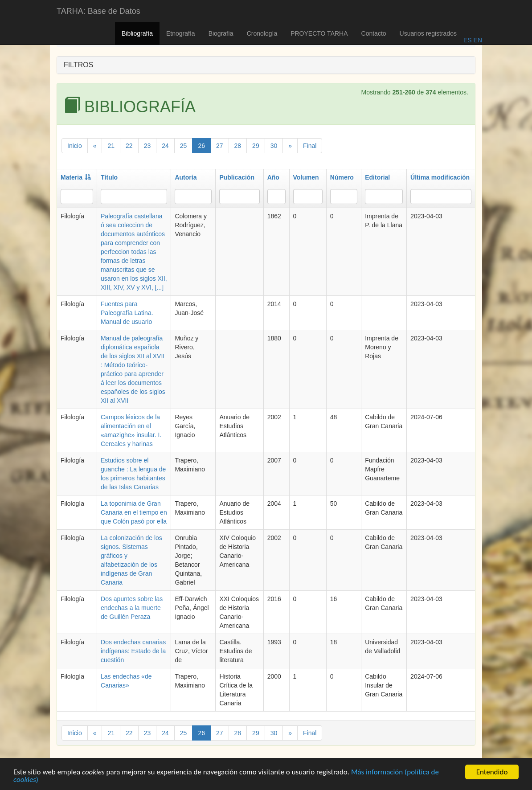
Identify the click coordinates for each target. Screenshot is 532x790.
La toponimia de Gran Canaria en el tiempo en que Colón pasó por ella (134, 512)
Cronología (262, 33)
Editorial (377, 177)
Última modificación (440, 177)
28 (238, 146)
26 (201, 146)
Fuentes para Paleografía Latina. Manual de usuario (127, 313)
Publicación (237, 177)
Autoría (186, 177)
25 (184, 146)
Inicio (75, 146)
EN (477, 40)
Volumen (306, 177)
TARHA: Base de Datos (98, 11)
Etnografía (181, 33)
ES (468, 40)
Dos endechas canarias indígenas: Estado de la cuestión (133, 651)
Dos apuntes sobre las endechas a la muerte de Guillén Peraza (132, 608)
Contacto (374, 33)
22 (129, 146)
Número (342, 177)
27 (220, 146)
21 (111, 146)
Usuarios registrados (428, 33)
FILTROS (78, 65)
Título (109, 177)
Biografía (221, 33)
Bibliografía (137, 33)
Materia (76, 177)
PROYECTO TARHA (319, 33)
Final (310, 146)
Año (273, 177)
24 (165, 146)
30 (274, 146)
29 (256, 146)
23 (147, 146)
